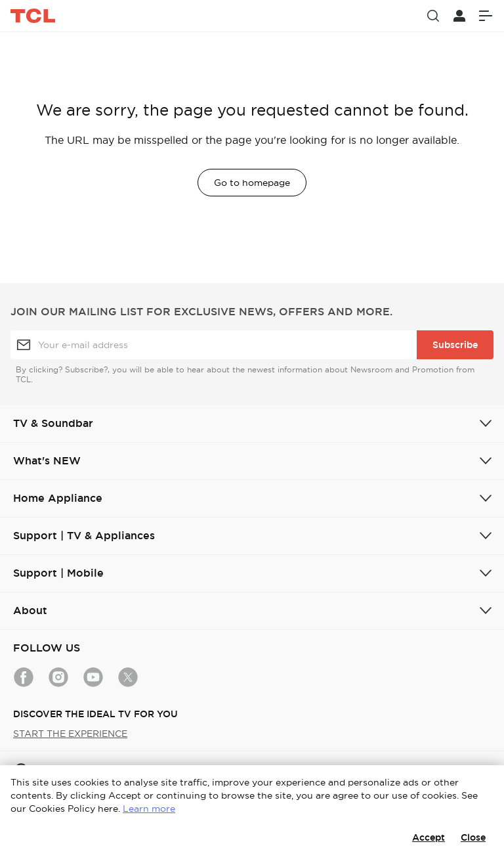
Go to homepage (252, 183)
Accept (429, 837)
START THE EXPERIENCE (70, 734)
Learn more (149, 809)
